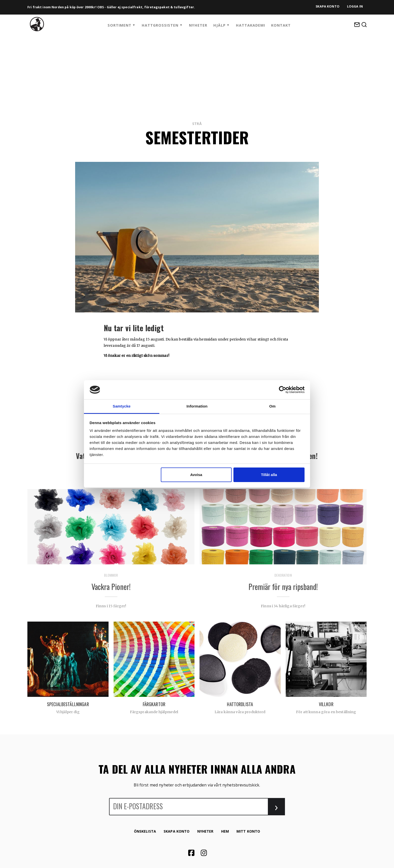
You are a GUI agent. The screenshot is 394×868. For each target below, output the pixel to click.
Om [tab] (272, 406)
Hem (225, 831)
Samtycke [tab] (122, 406)
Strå (197, 124)
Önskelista (145, 831)
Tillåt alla (269, 475)
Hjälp (219, 25)
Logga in (355, 6)
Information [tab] (197, 406)
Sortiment (119, 25)
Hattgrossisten (160, 25)
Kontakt (281, 25)
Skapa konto (328, 6)
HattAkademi (251, 25)
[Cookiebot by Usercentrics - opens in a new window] (283, 390)
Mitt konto (248, 831)
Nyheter (198, 25)
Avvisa (196, 475)
